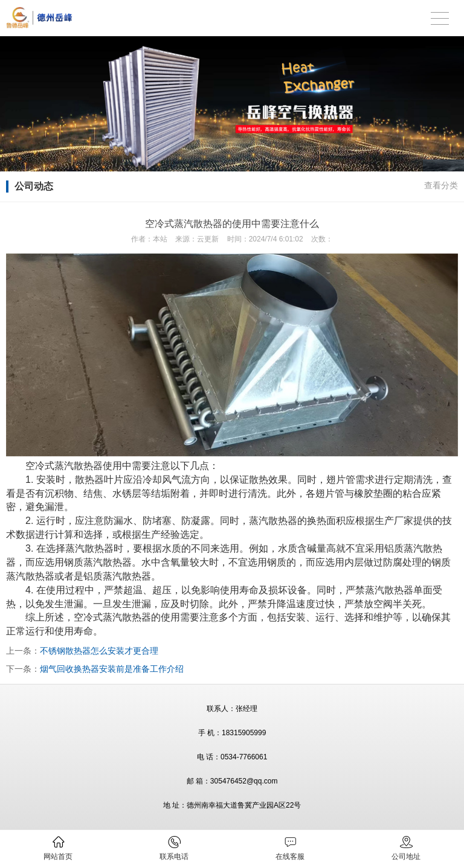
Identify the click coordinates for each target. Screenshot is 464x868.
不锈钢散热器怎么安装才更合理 (99, 651)
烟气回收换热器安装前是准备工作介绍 (112, 669)
